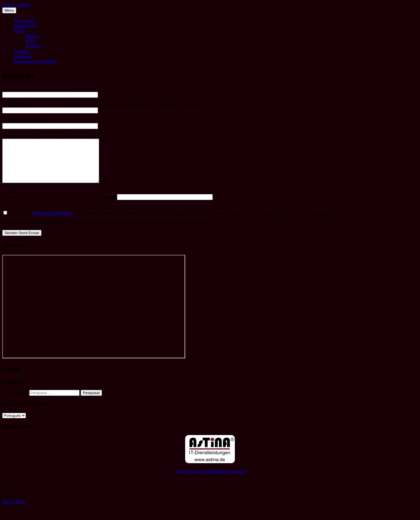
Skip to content (16, 5)
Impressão (23, 56)
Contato (21, 51)
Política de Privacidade (35, 61)
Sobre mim (24, 20)
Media (19, 31)
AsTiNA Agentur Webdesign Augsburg (210, 480)
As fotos (33, 46)
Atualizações (25, 25)
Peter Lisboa (14, 510)
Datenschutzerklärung (52, 221)
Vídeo (31, 41)
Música (32, 36)
